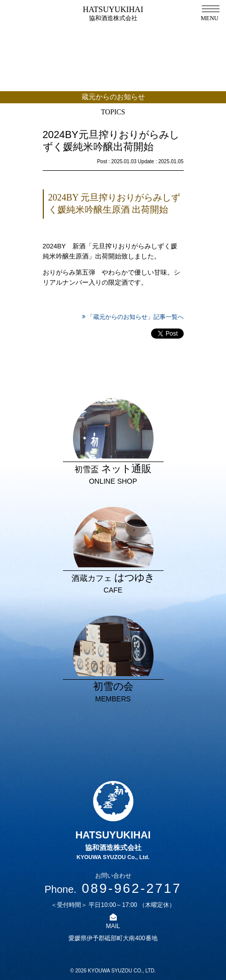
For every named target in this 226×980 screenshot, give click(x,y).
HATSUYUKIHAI (113, 13)
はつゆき (113, 551)
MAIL (113, 926)
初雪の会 (113, 660)
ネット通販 (113, 442)
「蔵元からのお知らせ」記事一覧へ (135, 317)
